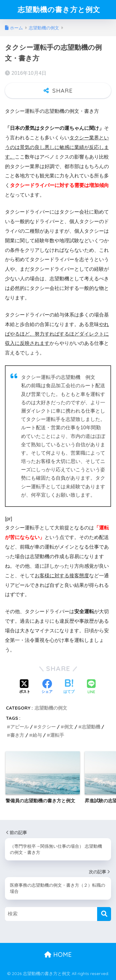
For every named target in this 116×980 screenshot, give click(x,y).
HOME (58, 955)
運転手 (57, 735)
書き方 (17, 735)
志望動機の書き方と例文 (59, 9)
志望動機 (91, 727)
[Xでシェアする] (25, 687)
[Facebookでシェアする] (47, 687)
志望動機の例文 (51, 708)
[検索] (104, 914)
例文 (69, 727)
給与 (37, 735)
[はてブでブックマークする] (69, 687)
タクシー (46, 727)
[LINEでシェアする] (91, 687)
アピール (19, 727)
